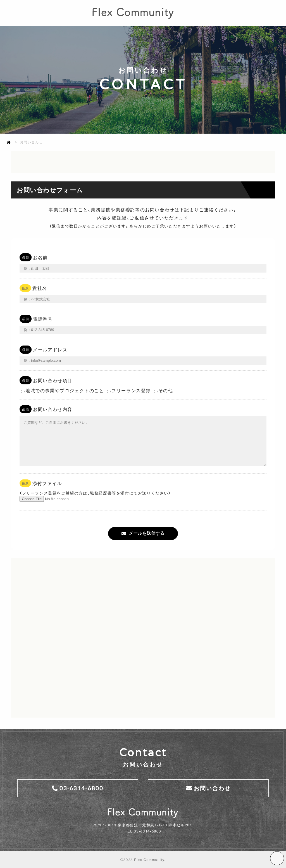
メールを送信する (147, 533)
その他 (164, 382)
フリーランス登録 (129, 382)
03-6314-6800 (81, 788)
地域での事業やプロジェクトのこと (63, 382)
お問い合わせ (212, 788)
